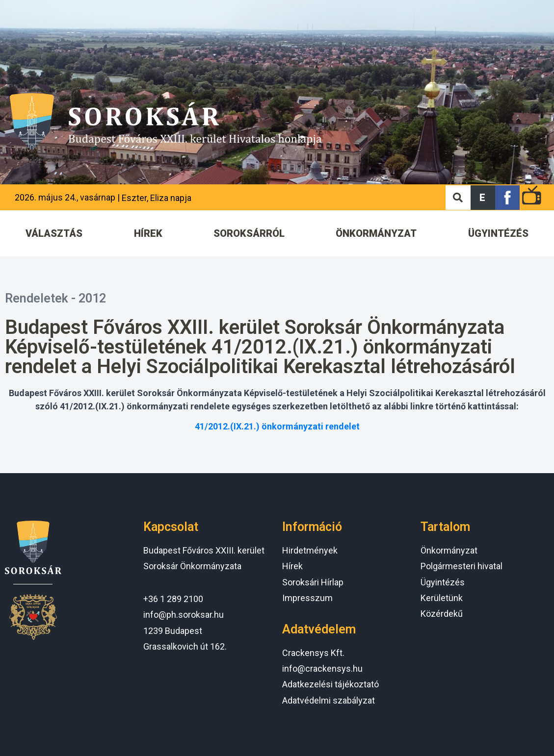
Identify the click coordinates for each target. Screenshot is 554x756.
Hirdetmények (310, 550)
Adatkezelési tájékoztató (330, 684)
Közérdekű (442, 614)
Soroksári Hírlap (313, 582)
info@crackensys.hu (322, 668)
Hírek (292, 566)
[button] (483, 198)
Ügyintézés (443, 582)
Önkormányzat (449, 550)
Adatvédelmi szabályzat (329, 700)
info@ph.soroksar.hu (184, 615)
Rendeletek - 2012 (55, 298)
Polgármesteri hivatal (462, 566)
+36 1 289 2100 (173, 599)
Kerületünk (442, 598)
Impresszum (307, 598)
